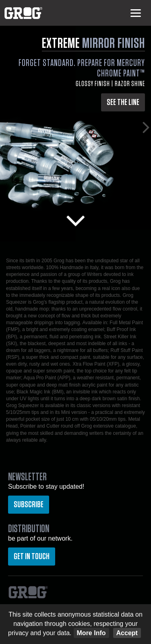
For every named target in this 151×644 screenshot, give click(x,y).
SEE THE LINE (123, 102)
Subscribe (29, 504)
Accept (127, 633)
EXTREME (93, 43)
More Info (91, 633)
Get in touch (32, 556)
